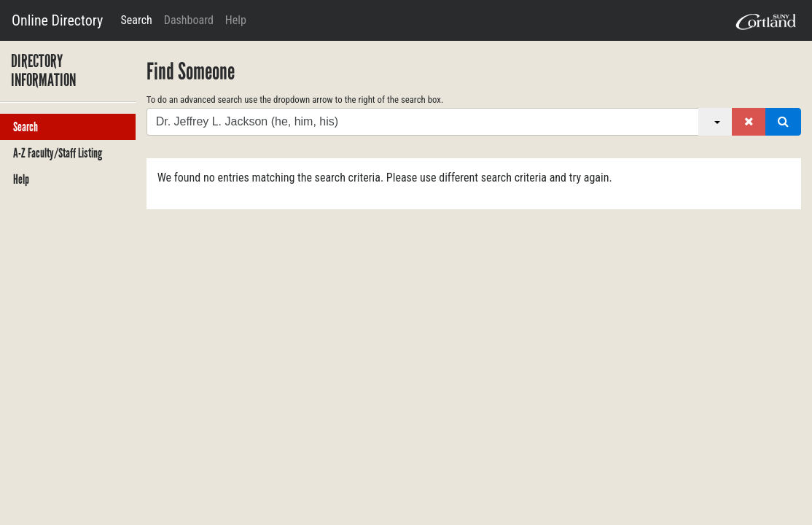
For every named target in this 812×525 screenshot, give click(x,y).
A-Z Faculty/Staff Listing (58, 153)
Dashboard (189, 20)
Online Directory (57, 20)
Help (236, 20)
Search (136, 20)
